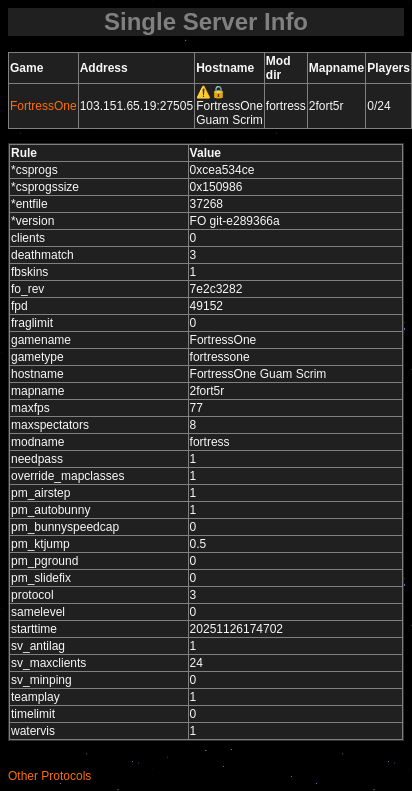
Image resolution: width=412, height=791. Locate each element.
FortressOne (43, 106)
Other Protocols (49, 776)
